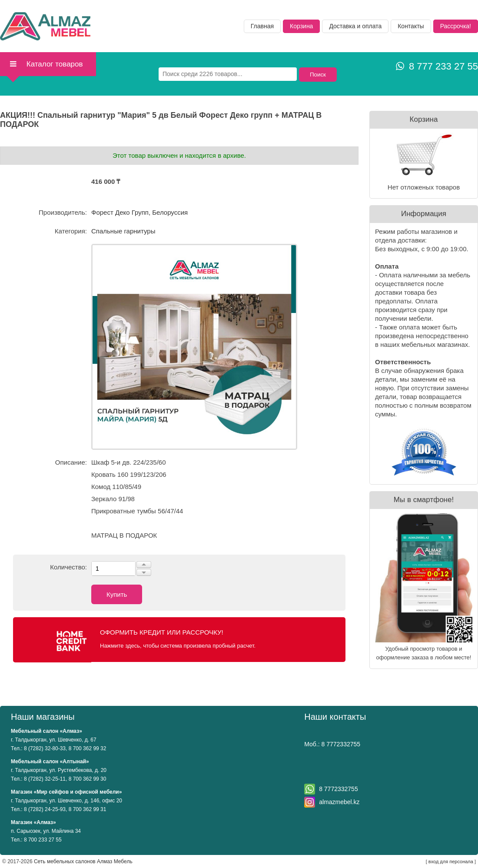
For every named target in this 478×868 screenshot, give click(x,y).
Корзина (301, 26)
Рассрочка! (456, 26)
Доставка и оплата (355, 26)
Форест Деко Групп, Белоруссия (139, 212)
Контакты (411, 26)
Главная (262, 26)
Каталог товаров (46, 64)
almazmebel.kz (339, 802)
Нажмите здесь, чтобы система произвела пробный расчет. (178, 646)
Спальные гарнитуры (123, 231)
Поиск (318, 75)
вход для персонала (451, 861)
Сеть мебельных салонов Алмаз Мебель (83, 861)
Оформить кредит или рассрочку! (162, 632)
